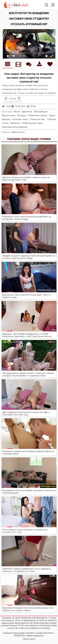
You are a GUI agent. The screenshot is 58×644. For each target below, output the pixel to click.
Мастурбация (41, 112)
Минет (17, 112)
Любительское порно (32, 123)
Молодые (22, 115)
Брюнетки (27, 112)
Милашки (15, 123)
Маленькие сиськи (38, 115)
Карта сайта (29, 639)
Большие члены (20, 119)
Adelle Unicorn (18, 132)
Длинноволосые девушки (15, 127)
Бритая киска (9, 115)
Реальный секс (38, 119)
